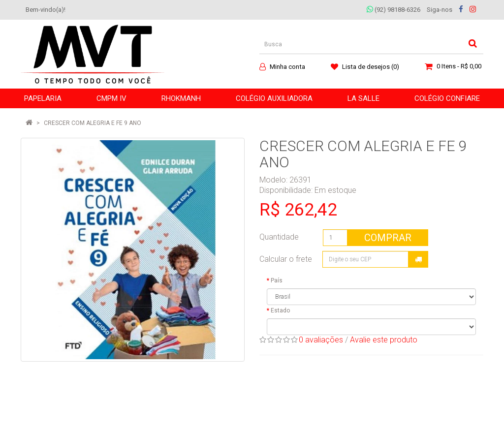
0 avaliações (321, 340)
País (277, 280)
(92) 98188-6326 (394, 10)
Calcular (418, 259)
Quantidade (279, 237)
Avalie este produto (384, 340)
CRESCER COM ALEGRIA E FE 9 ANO (93, 123)
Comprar (388, 238)
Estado (280, 310)
